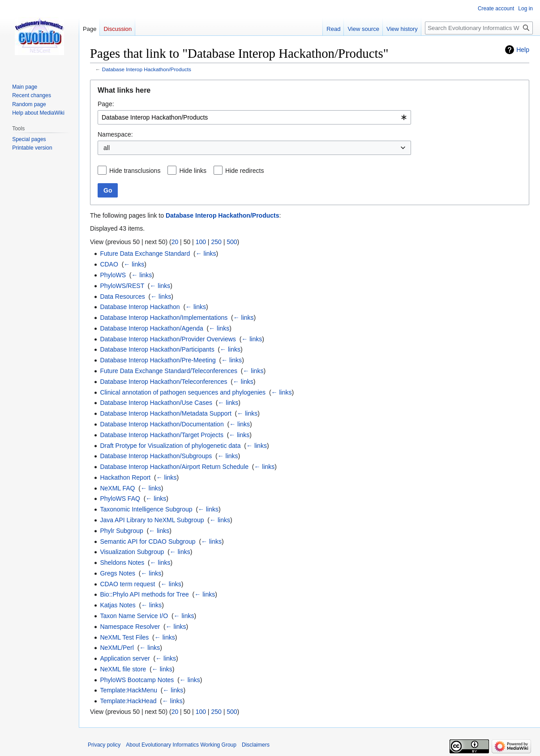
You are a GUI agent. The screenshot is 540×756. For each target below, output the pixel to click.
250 (216, 242)
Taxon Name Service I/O (134, 616)
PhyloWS (113, 275)
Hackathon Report (125, 477)
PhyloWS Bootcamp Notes (137, 680)
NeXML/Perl (117, 648)
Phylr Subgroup (122, 531)
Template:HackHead (128, 701)
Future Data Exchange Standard (145, 253)
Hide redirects (244, 171)
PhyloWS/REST (122, 286)
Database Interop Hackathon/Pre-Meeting (158, 360)
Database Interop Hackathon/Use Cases (156, 403)
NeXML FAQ (117, 488)
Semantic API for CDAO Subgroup (148, 541)
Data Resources (122, 296)
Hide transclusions (135, 171)
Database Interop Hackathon (140, 307)
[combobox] (254, 117)
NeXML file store (123, 669)
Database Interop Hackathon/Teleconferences (163, 382)
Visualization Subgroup (132, 552)
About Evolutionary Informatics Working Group (181, 745)
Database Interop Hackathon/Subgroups (156, 456)
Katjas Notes (118, 605)
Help (523, 50)
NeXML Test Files (124, 637)
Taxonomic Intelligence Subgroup (146, 509)
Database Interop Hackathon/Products (147, 69)
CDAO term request (127, 584)
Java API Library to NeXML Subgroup (152, 520)
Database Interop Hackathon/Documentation (162, 424)
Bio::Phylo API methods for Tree (144, 594)
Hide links (193, 171)
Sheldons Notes (122, 563)
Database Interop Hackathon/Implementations (164, 318)
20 (175, 242)
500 (232, 242)
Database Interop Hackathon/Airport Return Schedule (174, 467)
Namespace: (115, 134)
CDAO (109, 264)
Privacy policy (104, 745)
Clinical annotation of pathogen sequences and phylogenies (183, 392)
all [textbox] (107, 148)
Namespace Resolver (130, 627)
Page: (106, 104)
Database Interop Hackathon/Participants (157, 349)
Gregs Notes (118, 573)
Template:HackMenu (129, 690)
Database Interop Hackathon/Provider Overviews (168, 339)
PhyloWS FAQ (120, 498)
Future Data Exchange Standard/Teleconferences (169, 371)
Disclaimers (256, 745)
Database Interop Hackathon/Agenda (151, 328)
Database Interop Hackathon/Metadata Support (165, 413)
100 (201, 242)
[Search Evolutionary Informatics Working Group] (479, 28)
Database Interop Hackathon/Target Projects (162, 435)
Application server (125, 658)
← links (206, 253)
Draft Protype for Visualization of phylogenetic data (170, 446)
